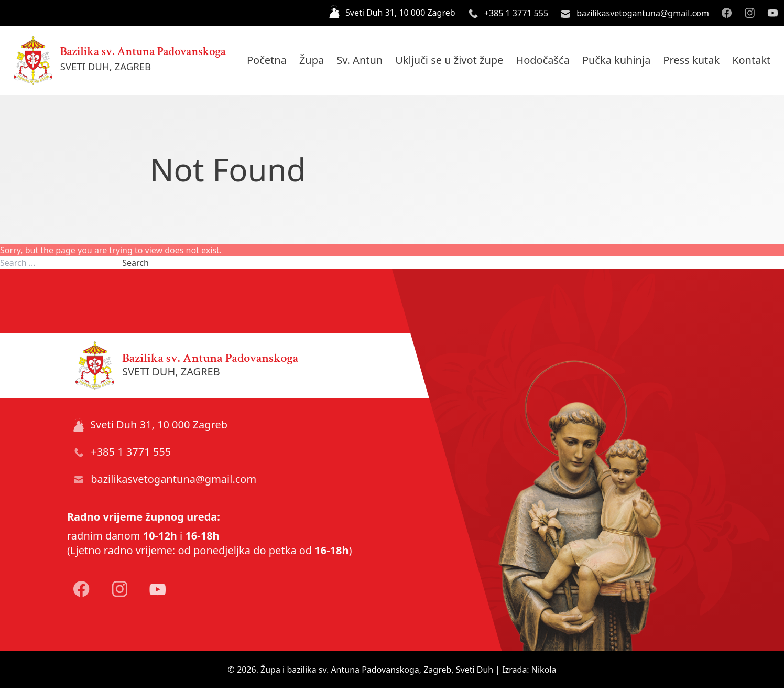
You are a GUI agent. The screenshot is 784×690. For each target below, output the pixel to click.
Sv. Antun (365, 61)
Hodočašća (548, 61)
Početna (272, 61)
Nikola (544, 671)
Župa (317, 61)
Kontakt (756, 61)
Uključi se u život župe (454, 61)
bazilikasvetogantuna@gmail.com (635, 13)
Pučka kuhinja (622, 61)
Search (135, 264)
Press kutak (696, 61)
